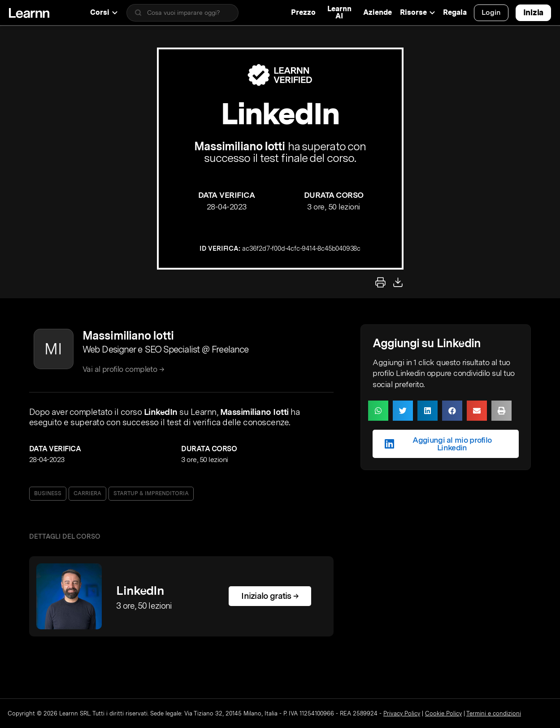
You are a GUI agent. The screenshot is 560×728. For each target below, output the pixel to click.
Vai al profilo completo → (123, 369)
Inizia (533, 12)
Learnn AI (339, 13)
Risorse (417, 12)
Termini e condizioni (494, 713)
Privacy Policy (402, 713)
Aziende (378, 13)
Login (491, 12)
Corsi (104, 12)
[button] (378, 411)
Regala (455, 13)
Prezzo (303, 13)
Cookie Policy (443, 713)
